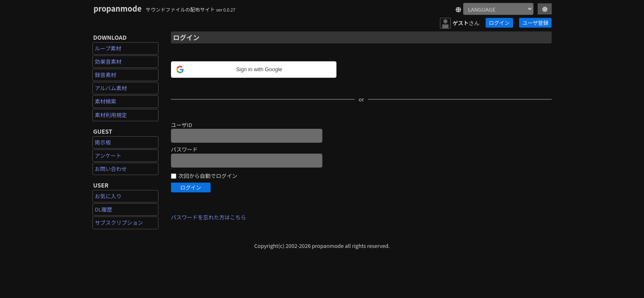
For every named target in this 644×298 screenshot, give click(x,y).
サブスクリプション (119, 222)
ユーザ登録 (535, 23)
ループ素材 (108, 48)
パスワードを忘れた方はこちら (208, 217)
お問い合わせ (111, 169)
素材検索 (106, 101)
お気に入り (108, 196)
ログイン (499, 23)
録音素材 (106, 75)
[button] (233, 70)
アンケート (108, 155)
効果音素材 (108, 61)
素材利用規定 (111, 115)
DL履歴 (103, 209)
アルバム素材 (111, 88)
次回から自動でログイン (208, 176)
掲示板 (103, 142)
